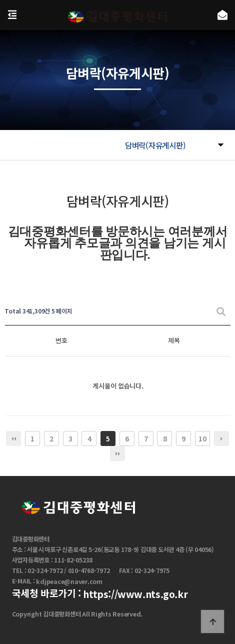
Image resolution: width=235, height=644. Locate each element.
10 (202, 438)
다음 (221, 438)
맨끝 (117, 453)
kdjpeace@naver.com (69, 581)
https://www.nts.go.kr (135, 594)
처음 (13, 438)
